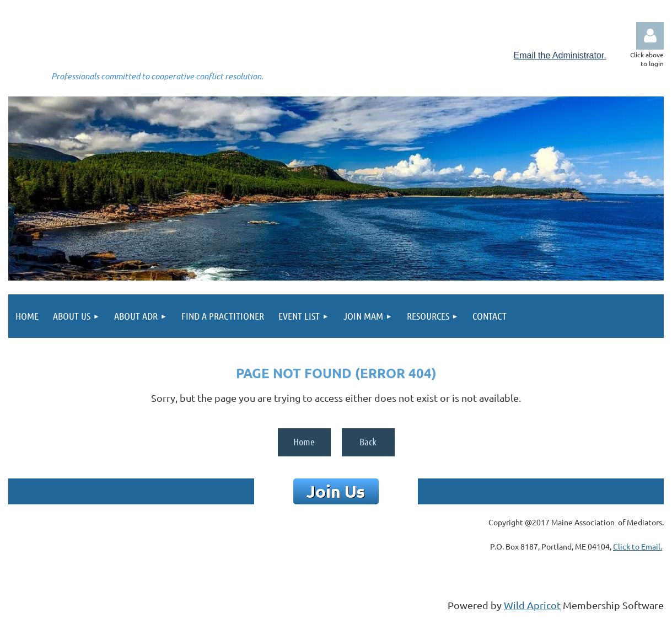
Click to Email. (638, 546)
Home (304, 442)
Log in (650, 36)
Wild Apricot (532, 605)
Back (368, 442)
